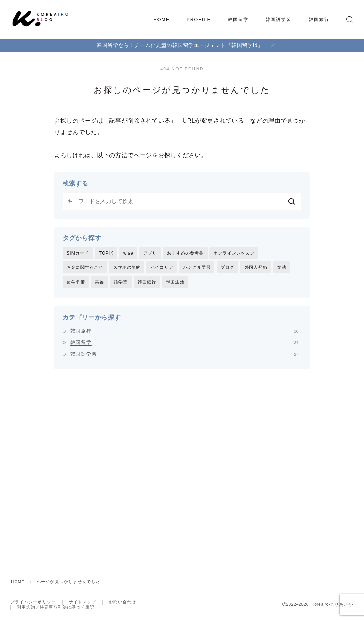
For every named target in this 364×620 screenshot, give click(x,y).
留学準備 (76, 283)
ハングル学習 (197, 268)
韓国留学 (238, 20)
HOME (161, 20)
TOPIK (106, 253)
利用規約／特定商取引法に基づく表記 (56, 610)
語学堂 (121, 283)
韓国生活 (175, 283)
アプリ (150, 253)
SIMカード (78, 253)
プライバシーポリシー (33, 604)
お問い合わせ (122, 604)
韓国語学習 (279, 20)
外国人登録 (256, 268)
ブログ (228, 268)
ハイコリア (162, 268)
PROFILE (199, 20)
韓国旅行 (319, 20)
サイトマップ (82, 604)
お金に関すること (85, 268)
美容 (99, 283)
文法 (282, 268)
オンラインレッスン (234, 253)
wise (128, 253)
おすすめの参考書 (185, 253)
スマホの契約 (127, 268)
